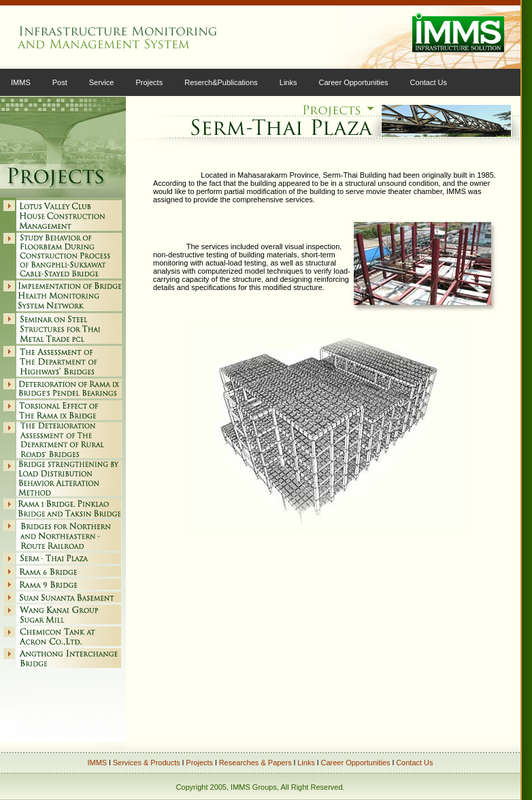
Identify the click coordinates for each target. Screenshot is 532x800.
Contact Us (429, 82)
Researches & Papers (255, 763)
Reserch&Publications (221, 82)
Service (102, 82)
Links (288, 82)
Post (60, 82)
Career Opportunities (354, 82)
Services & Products (147, 763)
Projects (149, 82)
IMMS (21, 82)
